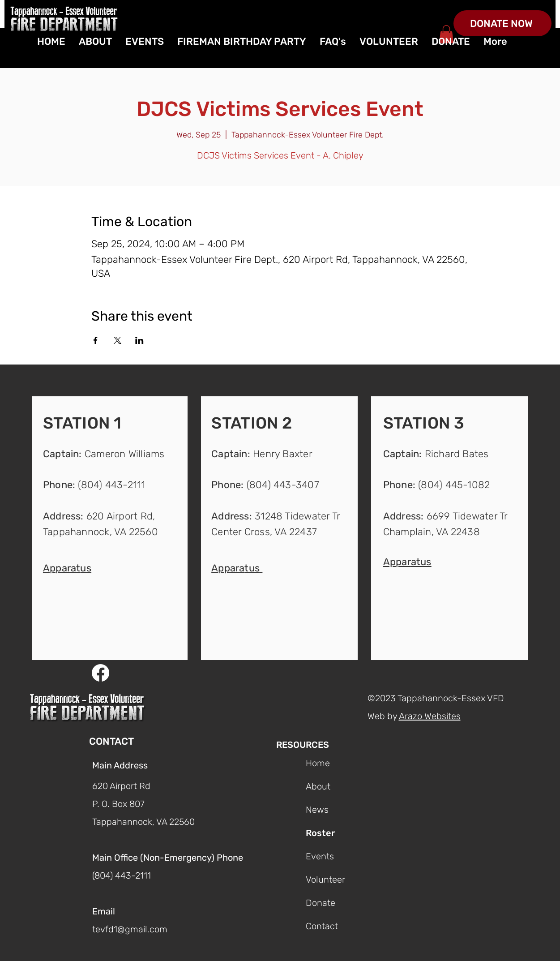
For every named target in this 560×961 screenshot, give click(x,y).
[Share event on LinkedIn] (139, 340)
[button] (67, 567)
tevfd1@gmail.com (130, 929)
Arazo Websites (430, 716)
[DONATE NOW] (502, 23)
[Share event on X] (118, 340)
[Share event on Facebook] (96, 340)
